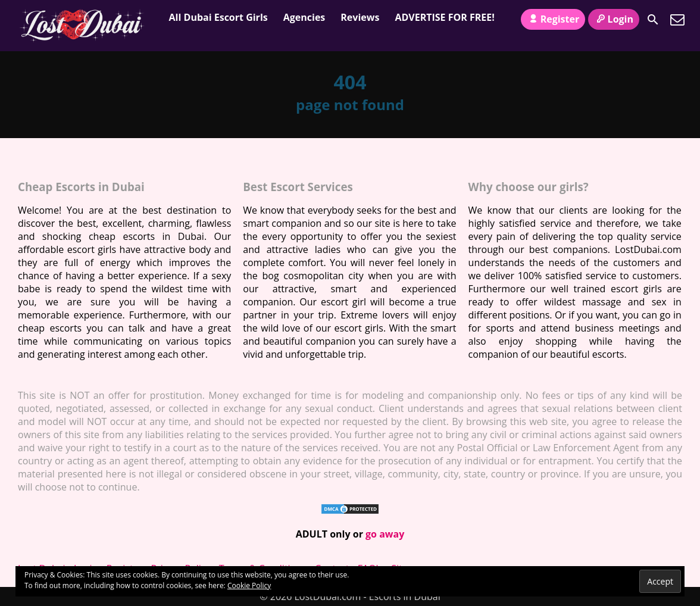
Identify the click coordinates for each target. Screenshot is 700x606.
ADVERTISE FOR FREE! (444, 17)
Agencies (304, 17)
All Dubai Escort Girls (218, 17)
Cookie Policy (249, 585)
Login (614, 19)
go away (385, 534)
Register (553, 19)
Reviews (360, 17)
